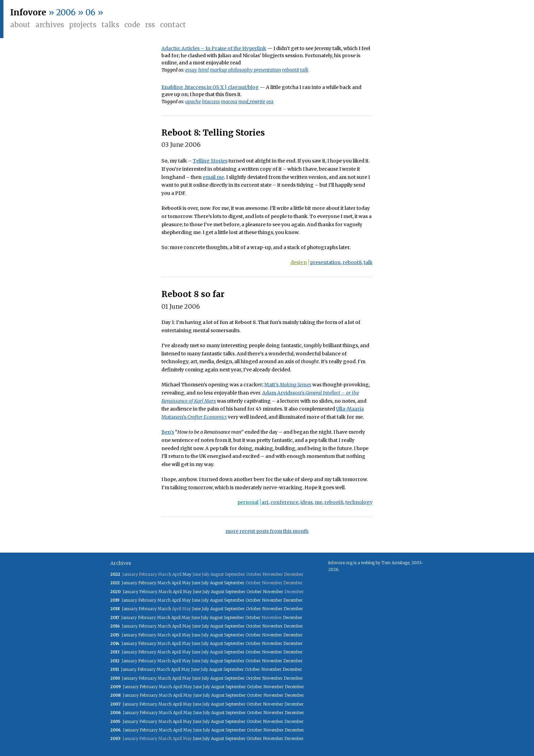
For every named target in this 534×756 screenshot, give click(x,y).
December (293, 600)
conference (284, 502)
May (187, 574)
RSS (150, 25)
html (203, 70)
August (216, 583)
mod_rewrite (252, 102)
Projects (83, 25)
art (265, 502)
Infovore (28, 12)
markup (218, 70)
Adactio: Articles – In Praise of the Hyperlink (214, 48)
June (196, 583)
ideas (307, 502)
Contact (173, 25)
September (234, 583)
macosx (229, 102)
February (147, 583)
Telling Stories (210, 161)
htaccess (211, 102)
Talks (110, 25)
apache (193, 102)
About (20, 25)
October (254, 592)
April (176, 583)
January (129, 583)
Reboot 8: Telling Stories (213, 133)
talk (304, 70)
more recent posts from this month (267, 531)
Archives (50, 25)
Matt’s (288, 385)
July (205, 583)
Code (132, 25)
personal (248, 502)
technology (359, 502)
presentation (267, 70)
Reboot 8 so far (193, 294)
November (273, 592)
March (164, 583)
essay (191, 70)
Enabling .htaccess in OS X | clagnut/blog (210, 87)
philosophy (240, 70)
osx (270, 102)
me (318, 502)
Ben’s (168, 432)
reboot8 (290, 70)
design (299, 262)
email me (213, 177)
